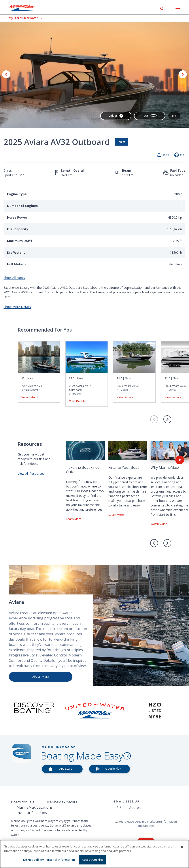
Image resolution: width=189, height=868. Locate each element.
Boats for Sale (23, 802)
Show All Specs (14, 278)
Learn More (74, 519)
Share (166, 155)
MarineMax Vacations (35, 807)
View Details (30, 397)
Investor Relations (32, 813)
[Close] (182, 847)
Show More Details (17, 307)
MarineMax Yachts (62, 802)
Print (183, 155)
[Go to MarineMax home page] (25, 8)
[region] (94, 854)
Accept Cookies (93, 860)
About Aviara (41, 677)
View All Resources (31, 473)
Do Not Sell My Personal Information (49, 860)
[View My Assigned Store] (21, 18)
